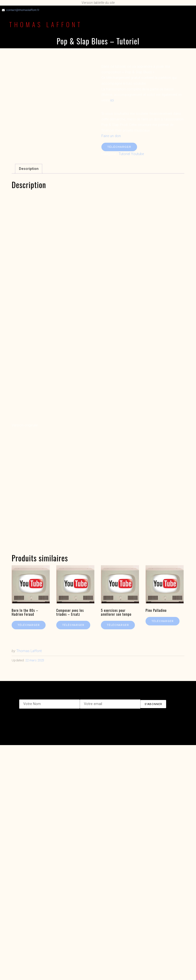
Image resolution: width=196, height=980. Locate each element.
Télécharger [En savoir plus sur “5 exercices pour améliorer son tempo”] (118, 625)
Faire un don (111, 136)
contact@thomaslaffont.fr (23, 10)
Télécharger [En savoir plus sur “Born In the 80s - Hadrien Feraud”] (29, 625)
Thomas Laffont (46, 24)
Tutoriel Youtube (131, 154)
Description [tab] (29, 169)
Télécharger (119, 147)
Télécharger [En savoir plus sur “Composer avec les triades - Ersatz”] (73, 625)
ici (112, 100)
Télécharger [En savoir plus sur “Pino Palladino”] (163, 621)
